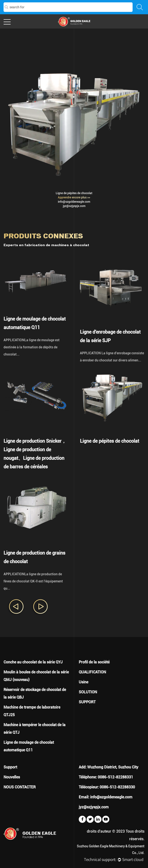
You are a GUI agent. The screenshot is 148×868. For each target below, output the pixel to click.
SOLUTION (88, 692)
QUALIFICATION (92, 672)
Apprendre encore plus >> (74, 197)
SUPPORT (87, 702)
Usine (83, 682)
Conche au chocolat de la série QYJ (33, 662)
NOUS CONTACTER (20, 787)
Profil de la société (94, 662)
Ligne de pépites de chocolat (74, 193)
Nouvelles (12, 777)
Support (10, 767)
